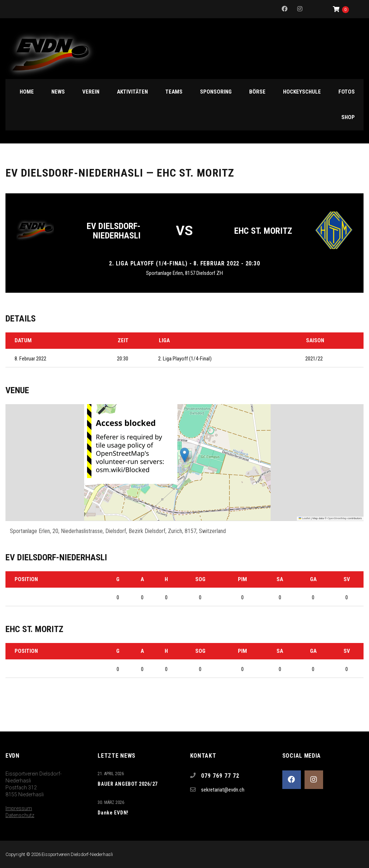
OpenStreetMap (337, 518)
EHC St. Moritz (263, 231)
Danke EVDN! (113, 813)
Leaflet (305, 518)
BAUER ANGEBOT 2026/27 (128, 784)
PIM (242, 579)
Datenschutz (20, 815)
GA (313, 579)
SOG (200, 579)
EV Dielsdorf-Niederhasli (114, 231)
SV (347, 579)
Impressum (19, 808)
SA (280, 579)
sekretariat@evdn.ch (223, 790)
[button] (184, 455)
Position (26, 579)
